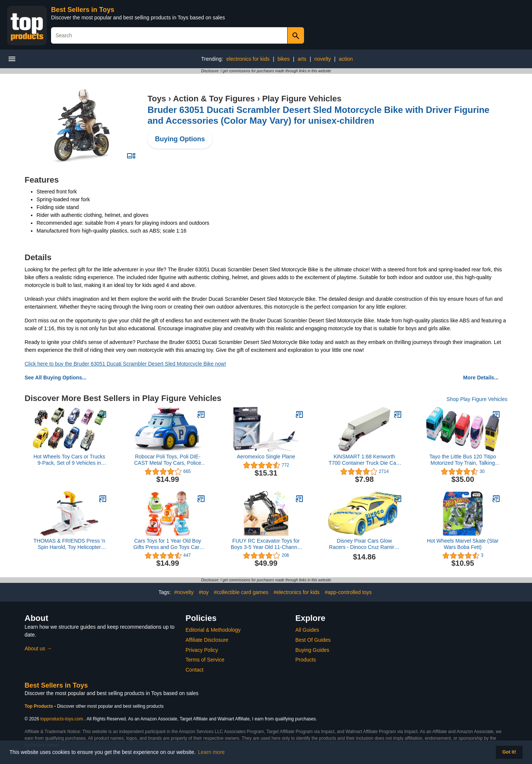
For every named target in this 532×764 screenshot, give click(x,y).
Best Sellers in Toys (83, 10)
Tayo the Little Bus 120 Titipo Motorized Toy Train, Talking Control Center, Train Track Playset (463, 460)
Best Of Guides (313, 640)
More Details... (481, 378)
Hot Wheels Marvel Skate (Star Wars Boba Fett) (463, 544)
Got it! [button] (509, 752)
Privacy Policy (202, 650)
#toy (204, 592)
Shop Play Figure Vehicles (477, 399)
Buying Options (180, 139)
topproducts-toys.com (62, 719)
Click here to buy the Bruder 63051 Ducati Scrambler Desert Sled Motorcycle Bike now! (125, 364)
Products (306, 660)
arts (302, 59)
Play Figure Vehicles (302, 99)
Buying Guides (312, 650)
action (346, 59)
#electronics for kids (297, 592)
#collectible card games (241, 592)
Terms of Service (205, 660)
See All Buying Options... (56, 378)
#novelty (184, 592)
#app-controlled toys (348, 592)
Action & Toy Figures (214, 99)
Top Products (39, 706)
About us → (38, 648)
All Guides (307, 630)
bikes (284, 59)
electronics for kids (248, 59)
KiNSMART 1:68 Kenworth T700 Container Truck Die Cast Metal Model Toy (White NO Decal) (364, 460)
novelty (323, 59)
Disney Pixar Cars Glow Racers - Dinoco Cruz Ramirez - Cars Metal (364, 544)
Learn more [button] (212, 752)
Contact (194, 670)
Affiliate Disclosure (207, 640)
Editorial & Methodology (213, 630)
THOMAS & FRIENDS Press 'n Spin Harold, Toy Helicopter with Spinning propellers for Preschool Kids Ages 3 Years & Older (69, 544)
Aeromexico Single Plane (266, 457)
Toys (157, 99)
